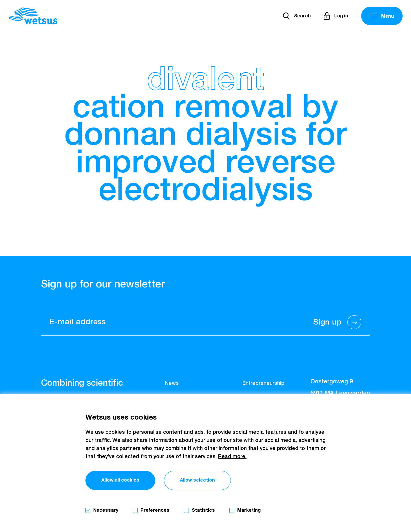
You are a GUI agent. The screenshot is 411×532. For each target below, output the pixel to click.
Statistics (203, 510)
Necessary (106, 510)
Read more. (232, 457)
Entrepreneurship (263, 383)
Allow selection (197, 480)
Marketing (249, 510)
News (172, 383)
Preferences (155, 510)
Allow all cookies (120, 480)
